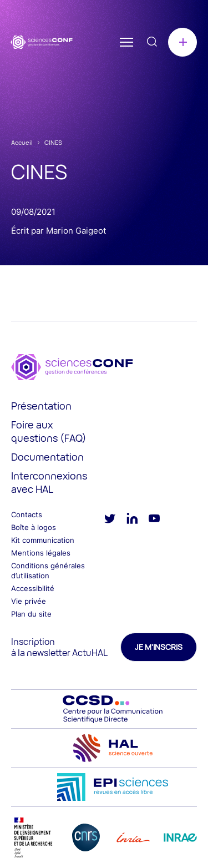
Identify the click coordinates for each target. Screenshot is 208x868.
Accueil (22, 142)
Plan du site (31, 614)
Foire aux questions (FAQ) (49, 431)
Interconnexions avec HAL (49, 482)
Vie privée (29, 601)
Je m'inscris (159, 647)
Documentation (47, 457)
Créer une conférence (182, 42)
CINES (53, 142)
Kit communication (43, 540)
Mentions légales (41, 553)
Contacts (27, 514)
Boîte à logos (34, 527)
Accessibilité (33, 588)
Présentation (41, 406)
